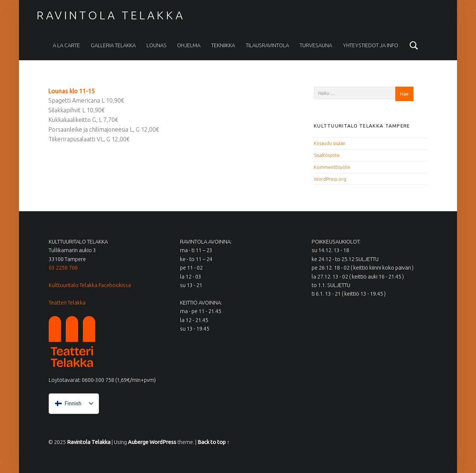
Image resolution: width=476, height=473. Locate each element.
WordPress (163, 442)
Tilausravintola (267, 45)
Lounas (157, 45)
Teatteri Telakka (67, 303)
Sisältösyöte (327, 155)
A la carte (66, 45)
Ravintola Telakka (110, 15)
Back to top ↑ (213, 442)
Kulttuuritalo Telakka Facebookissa (90, 285)
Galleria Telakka (113, 45)
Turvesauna (316, 45)
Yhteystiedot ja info (371, 45)
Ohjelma (189, 45)
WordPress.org (330, 179)
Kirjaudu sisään (330, 143)
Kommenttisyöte (332, 167)
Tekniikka (223, 45)
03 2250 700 (63, 268)
